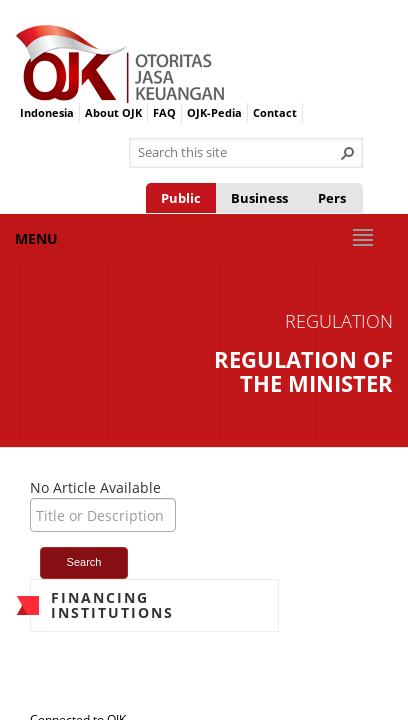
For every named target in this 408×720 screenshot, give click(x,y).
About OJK (113, 112)
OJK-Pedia (214, 112)
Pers (332, 198)
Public (181, 198)
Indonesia (47, 112)
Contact (275, 112)
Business (259, 198)
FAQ (164, 112)
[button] (348, 153)
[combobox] (238, 153)
